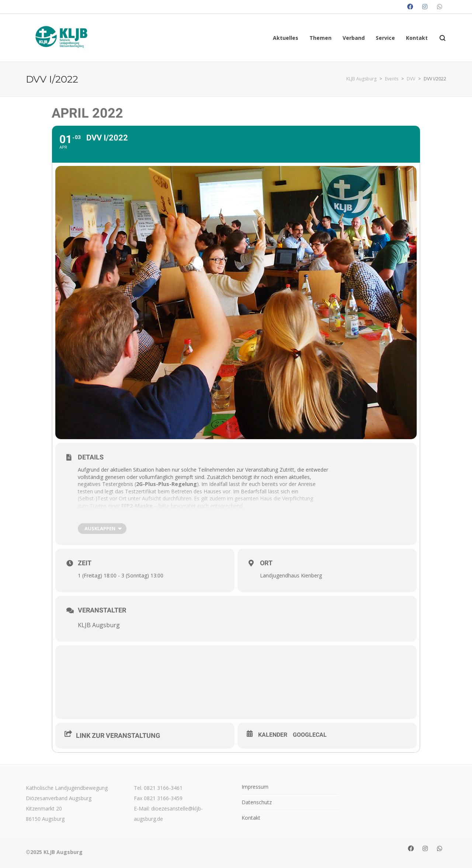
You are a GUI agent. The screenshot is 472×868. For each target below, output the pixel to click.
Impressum (255, 787)
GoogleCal (310, 735)
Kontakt (251, 818)
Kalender (273, 735)
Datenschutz (257, 802)
